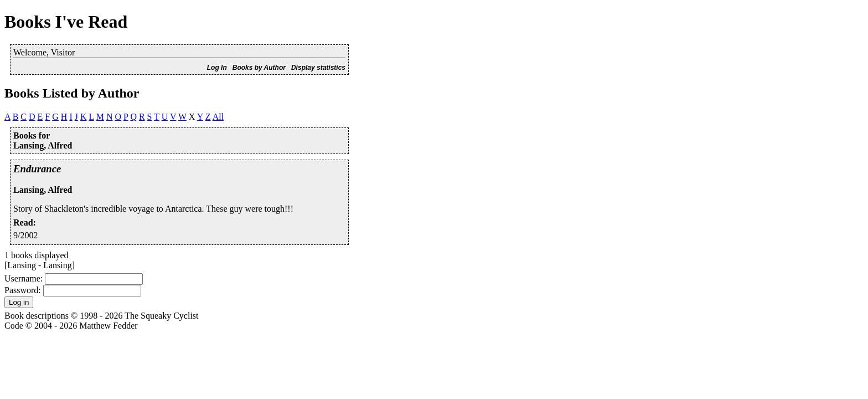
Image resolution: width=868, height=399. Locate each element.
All (218, 117)
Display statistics (318, 68)
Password (21, 290)
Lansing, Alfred (43, 190)
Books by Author (259, 68)
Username (22, 278)
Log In (217, 68)
